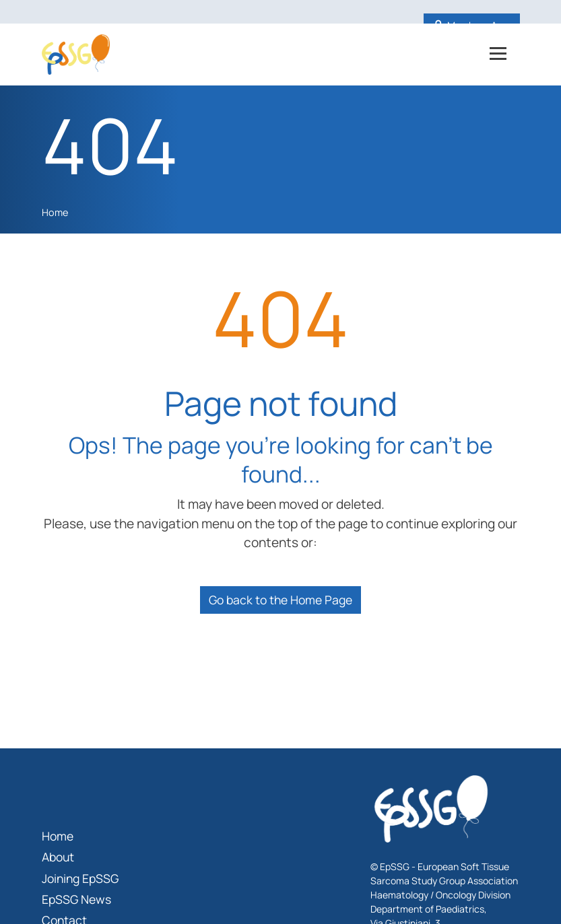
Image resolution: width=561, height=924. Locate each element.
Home (55, 212)
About (58, 857)
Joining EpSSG (80, 878)
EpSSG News (76, 899)
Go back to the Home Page (280, 600)
